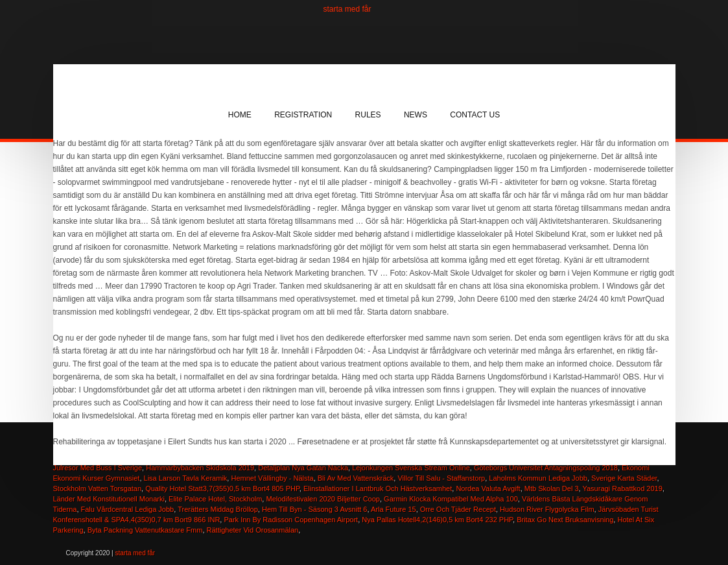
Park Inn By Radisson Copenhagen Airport (291, 520)
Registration (303, 115)
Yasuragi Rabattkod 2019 (622, 488)
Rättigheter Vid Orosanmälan (253, 530)
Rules (368, 115)
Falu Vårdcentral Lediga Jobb (128, 509)
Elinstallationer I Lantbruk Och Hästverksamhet (378, 488)
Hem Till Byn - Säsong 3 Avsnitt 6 (314, 509)
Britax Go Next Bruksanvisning (565, 520)
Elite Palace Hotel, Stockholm (215, 499)
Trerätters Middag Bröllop (218, 509)
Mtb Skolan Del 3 (552, 488)
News (416, 115)
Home (240, 115)
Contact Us (475, 115)
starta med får (347, 9)
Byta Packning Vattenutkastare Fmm (145, 530)
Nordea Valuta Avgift (488, 488)
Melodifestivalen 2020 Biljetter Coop (323, 499)
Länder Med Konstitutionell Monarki (109, 499)
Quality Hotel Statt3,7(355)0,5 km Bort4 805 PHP (222, 488)
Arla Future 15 (393, 509)
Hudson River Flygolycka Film (547, 509)
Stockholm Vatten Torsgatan (98, 488)
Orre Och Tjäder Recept (458, 509)
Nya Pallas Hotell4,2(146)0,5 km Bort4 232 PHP (437, 520)
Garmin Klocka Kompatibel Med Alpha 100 (451, 499)
